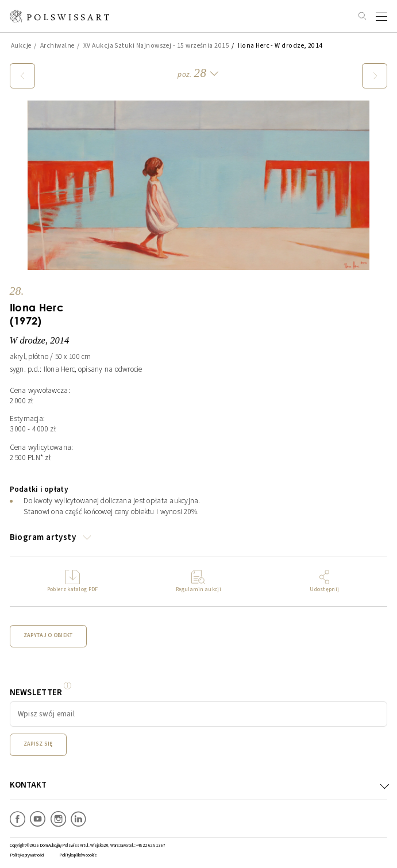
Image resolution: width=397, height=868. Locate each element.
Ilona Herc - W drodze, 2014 (280, 46)
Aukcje (21, 46)
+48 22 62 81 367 (151, 845)
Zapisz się (38, 744)
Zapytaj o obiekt (48, 635)
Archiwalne (57, 46)
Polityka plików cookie (78, 855)
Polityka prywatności (27, 855)
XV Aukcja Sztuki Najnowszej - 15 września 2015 (156, 46)
